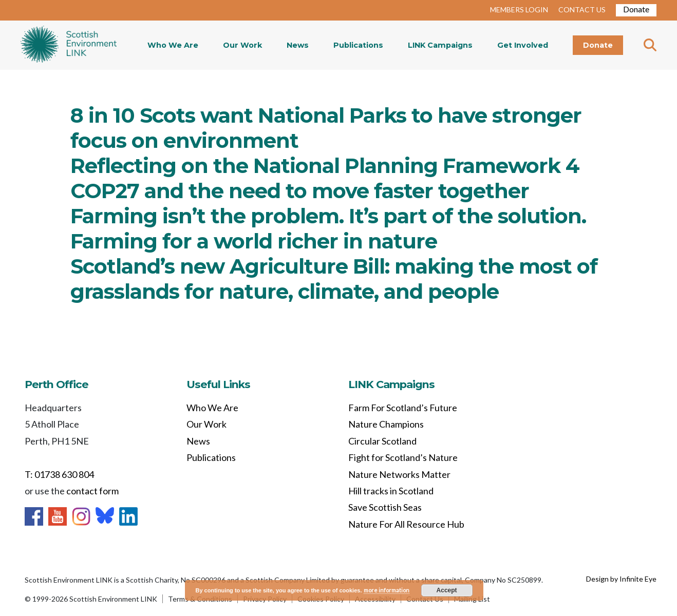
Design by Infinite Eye (621, 579)
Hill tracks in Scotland (391, 491)
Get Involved (523, 45)
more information (387, 590)
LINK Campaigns (440, 45)
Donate (636, 9)
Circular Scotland (382, 441)
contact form (92, 491)
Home (69, 45)
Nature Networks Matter (399, 474)
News (298, 45)
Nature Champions (386, 424)
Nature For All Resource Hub (406, 524)
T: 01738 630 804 (59, 474)
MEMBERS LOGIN (519, 9)
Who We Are (173, 45)
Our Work (242, 45)
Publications (358, 45)
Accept (447, 590)
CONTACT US (582, 9)
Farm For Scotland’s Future (403, 408)
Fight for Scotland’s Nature (403, 457)
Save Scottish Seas (385, 507)
